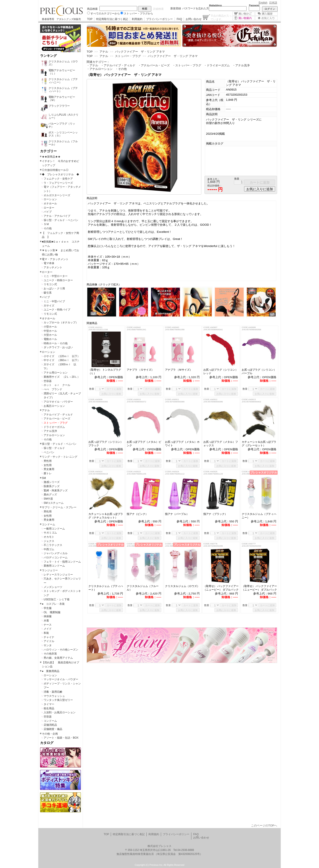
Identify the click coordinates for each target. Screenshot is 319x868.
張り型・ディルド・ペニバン (61, 220)
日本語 (273, 3)
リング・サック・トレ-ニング (60, 457)
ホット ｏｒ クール (58, 385)
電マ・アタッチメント (55, 259)
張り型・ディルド (54, 448)
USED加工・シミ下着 (57, 599)
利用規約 (137, 19)
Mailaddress (215, 5)
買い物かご (244, 14)
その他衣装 (50, 654)
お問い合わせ (194, 19)
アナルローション (54, 435)
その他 (48, 228)
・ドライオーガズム (217, 65)
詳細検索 (158, 9)
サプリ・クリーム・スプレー (59, 507)
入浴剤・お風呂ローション (60, 712)
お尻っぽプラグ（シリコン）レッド (221, 372)
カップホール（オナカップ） (61, 322)
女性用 (48, 465)
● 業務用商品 (51, 671)
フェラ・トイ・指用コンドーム (62, 562)
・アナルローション (100, 69)
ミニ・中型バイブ (54, 301)
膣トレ (48, 473)
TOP (90, 19)
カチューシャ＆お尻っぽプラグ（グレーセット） (259, 444)
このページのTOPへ (264, 825)
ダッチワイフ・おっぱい (58, 347)
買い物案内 (244, 18)
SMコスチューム (54, 503)
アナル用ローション (56, 373)
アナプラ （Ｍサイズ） (179, 370)
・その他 (121, 69)
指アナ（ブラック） (215, 514)
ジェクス (49, 541)
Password (254, 5)
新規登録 (176, 8)
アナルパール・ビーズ (57, 419)
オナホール (50, 204)
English (263, 3)
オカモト (49, 537)
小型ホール (50, 327)
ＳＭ (46, 224)
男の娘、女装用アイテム (58, 658)
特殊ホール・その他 (56, 343)
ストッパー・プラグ (56, 423)
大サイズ (49, 306)
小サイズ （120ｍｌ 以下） (62, 356)
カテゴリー (48, 151)
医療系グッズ (52, 486)
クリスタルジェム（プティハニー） (259, 516)
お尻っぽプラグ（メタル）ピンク (144, 444)
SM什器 (48, 499)
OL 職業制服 (53, 612)
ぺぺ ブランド (53, 389)
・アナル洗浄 (241, 65)
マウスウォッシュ (54, 696)
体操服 (48, 616)
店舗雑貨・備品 (53, 729)
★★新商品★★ (51, 157)
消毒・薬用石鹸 (53, 692)
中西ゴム (49, 549)
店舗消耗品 (50, 725)
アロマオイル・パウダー (58, 402)
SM (44, 478)
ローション (50, 199)
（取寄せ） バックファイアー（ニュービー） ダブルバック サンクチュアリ (221, 588)
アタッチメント (53, 267)
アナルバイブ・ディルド (58, 415)
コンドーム (49, 524)
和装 (46, 633)
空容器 (48, 381)
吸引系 (48, 293)
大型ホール (50, 335)
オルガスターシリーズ (57, 195)
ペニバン (49, 452)
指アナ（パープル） (177, 514)
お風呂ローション (54, 406)
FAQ (179, 19)
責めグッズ (50, 494)
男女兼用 (49, 469)
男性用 (48, 461)
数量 (237, 179)
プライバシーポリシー (159, 19)
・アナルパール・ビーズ (154, 65)
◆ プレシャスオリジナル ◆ (60, 174)
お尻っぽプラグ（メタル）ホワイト (182, 444)
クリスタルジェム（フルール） (143, 588)
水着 (46, 621)
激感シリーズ (52, 482)
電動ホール (50, 339)
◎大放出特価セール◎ (55, 170)
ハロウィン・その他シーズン (61, 650)
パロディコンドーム (56, 558)
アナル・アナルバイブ (57, 216)
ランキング (48, 56)
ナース (48, 625)
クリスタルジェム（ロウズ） (182, 586)
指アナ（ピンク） (137, 514)
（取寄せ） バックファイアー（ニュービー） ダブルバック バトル (259, 588)
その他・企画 (50, 734)
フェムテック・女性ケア (58, 179)
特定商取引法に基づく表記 (112, 19)
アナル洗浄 (50, 431)
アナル (46, 410)
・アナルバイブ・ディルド (118, 65)
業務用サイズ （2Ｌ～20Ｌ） (62, 377)
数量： (93, 389)
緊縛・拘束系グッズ (56, 490)
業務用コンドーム (54, 566)
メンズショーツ (53, 587)
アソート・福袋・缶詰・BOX (61, 738)
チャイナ (49, 637)
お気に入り (266, 18)
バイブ (48, 212)
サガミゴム (50, 533)
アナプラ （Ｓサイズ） (142, 370)
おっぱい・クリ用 (54, 289)
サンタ (48, 645)
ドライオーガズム (54, 427)
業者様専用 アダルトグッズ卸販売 (61, 19)
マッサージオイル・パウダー (61, 679)
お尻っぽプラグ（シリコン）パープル (259, 372)
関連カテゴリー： (98, 62)
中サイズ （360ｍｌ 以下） (62, 360)
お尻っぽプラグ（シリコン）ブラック (106, 444)
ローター (49, 208)
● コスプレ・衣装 (53, 604)
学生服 (48, 608)
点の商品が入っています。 (221, 17)
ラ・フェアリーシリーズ (58, 183)
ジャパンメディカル (56, 553)
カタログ (47, 743)
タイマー (49, 704)
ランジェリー (50, 570)
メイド (48, 629)
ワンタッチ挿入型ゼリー (58, 700)
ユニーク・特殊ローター (58, 280)
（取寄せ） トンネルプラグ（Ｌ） (105, 372)
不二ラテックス (53, 545)
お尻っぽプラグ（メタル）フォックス (221, 444)
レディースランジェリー (58, 575)
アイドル (49, 641)
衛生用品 (49, 708)
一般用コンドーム (54, 529)
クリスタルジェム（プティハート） (106, 588)
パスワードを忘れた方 (196, 8)
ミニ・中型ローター (56, 276)
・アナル (92, 65)
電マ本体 (49, 263)
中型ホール (50, 331)
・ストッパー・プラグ (187, 65)
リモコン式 (50, 284)
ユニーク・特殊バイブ (57, 310)
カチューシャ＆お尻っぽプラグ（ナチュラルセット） (106, 516)
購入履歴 (266, 14)
